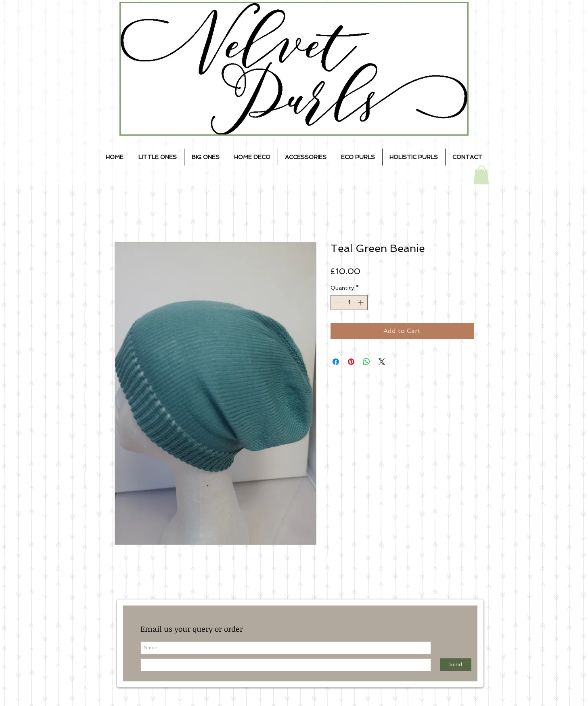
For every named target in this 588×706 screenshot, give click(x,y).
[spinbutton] (349, 303)
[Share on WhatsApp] (366, 362)
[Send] (456, 665)
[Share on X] (382, 362)
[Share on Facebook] (336, 362)
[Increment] (361, 303)
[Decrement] (337, 303)
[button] (481, 175)
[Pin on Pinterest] (351, 362)
